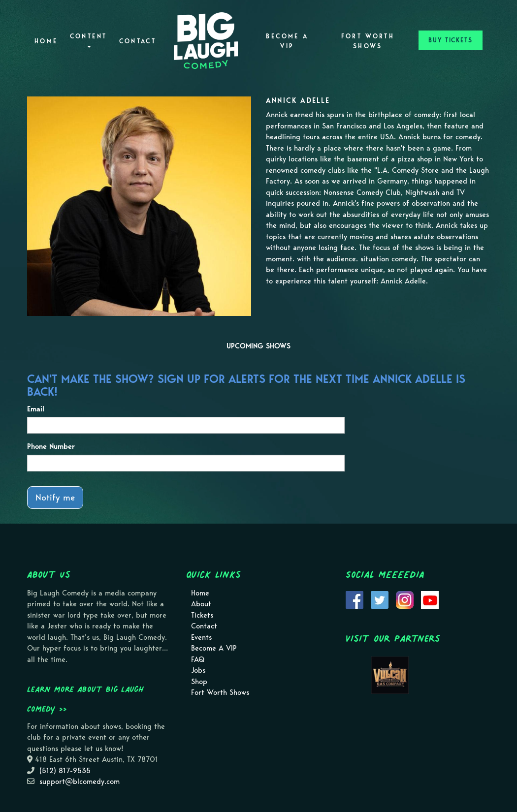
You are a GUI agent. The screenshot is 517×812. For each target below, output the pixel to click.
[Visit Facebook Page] (355, 599)
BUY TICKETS (451, 40)
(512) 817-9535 (65, 771)
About (201, 604)
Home (46, 41)
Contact (138, 41)
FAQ (198, 659)
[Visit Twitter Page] (380, 599)
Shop (199, 682)
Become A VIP (287, 41)
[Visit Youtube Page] (430, 599)
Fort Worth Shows (368, 41)
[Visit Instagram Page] (405, 599)
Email (36, 409)
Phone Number (51, 446)
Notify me (55, 497)
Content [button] (89, 40)
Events (201, 637)
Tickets (202, 615)
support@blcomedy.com (80, 781)
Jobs (198, 670)
